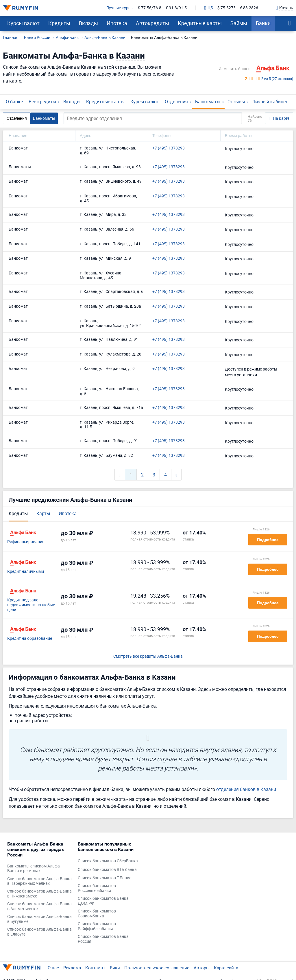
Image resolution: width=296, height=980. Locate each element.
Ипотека (117, 23)
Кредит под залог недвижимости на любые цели (31, 605)
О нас (53, 968)
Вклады (88, 23)
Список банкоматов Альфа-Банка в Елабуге (39, 932)
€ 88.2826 (249, 8)
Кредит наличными (26, 572)
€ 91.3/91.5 (176, 8)
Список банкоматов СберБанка (108, 861)
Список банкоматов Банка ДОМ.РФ (103, 901)
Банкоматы (208, 102)
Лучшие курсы (118, 8)
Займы (239, 23)
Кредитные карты (200, 23)
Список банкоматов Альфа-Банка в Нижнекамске (39, 894)
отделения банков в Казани (246, 789)
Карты (43, 513)
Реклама (72, 968)
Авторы (202, 968)
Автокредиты (152, 23)
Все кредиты (42, 102)
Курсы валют (23, 23)
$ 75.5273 (226, 8)
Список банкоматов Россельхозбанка (97, 888)
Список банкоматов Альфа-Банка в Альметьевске (39, 906)
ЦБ (209, 8)
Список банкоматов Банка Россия (103, 939)
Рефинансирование (26, 542)
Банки (263, 23)
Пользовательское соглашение (157, 968)
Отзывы (236, 102)
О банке (14, 102)
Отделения (176, 102)
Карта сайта (226, 968)
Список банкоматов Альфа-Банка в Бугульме (39, 919)
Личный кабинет (270, 102)
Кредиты (59, 23)
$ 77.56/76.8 (150, 8)
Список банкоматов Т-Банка (105, 878)
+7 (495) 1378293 (169, 148)
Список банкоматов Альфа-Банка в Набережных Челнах (39, 881)
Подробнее (268, 540)
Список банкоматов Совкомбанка (97, 914)
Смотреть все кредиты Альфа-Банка (148, 656)
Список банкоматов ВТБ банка (107, 870)
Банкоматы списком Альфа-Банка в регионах (34, 869)
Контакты (95, 968)
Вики (115, 968)
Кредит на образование (30, 638)
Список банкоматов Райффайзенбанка (97, 926)
